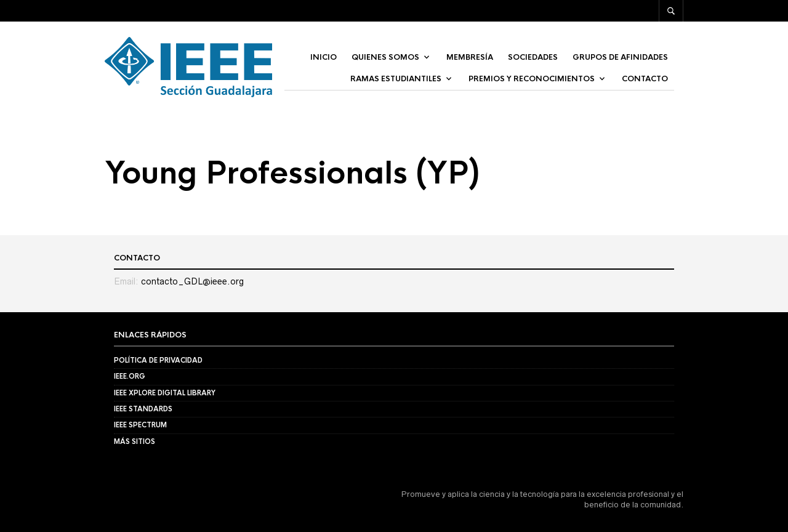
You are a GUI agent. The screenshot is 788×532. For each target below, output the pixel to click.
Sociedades (533, 57)
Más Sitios (135, 441)
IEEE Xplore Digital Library (165, 393)
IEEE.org (130, 376)
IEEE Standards (143, 409)
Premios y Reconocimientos (532, 79)
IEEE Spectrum (140, 425)
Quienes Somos (385, 57)
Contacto (645, 79)
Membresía (470, 57)
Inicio (324, 57)
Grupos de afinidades (620, 57)
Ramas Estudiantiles (396, 79)
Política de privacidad (158, 360)
